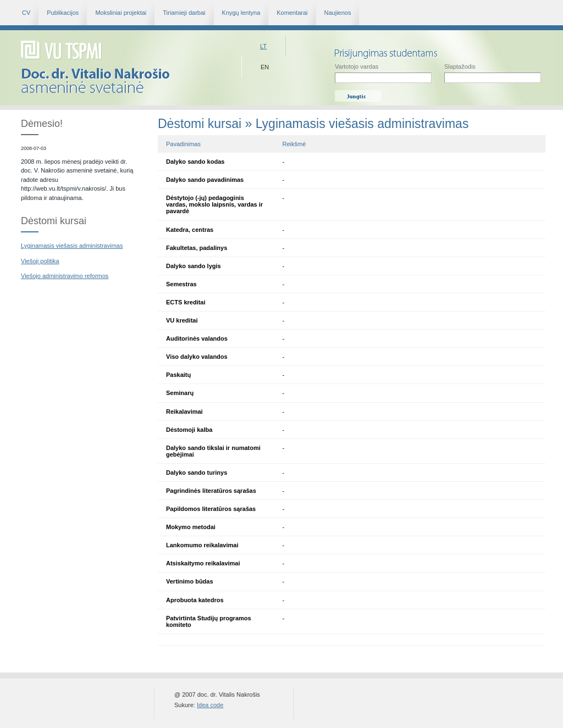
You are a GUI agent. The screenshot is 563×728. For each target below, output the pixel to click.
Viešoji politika (40, 261)
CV (26, 13)
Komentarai (292, 13)
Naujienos (338, 13)
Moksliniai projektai (121, 13)
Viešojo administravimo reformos (65, 276)
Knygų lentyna (241, 13)
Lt (263, 46)
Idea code (210, 705)
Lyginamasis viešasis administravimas (72, 246)
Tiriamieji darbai (184, 13)
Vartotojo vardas (383, 73)
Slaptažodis (493, 73)
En (265, 67)
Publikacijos (63, 13)
